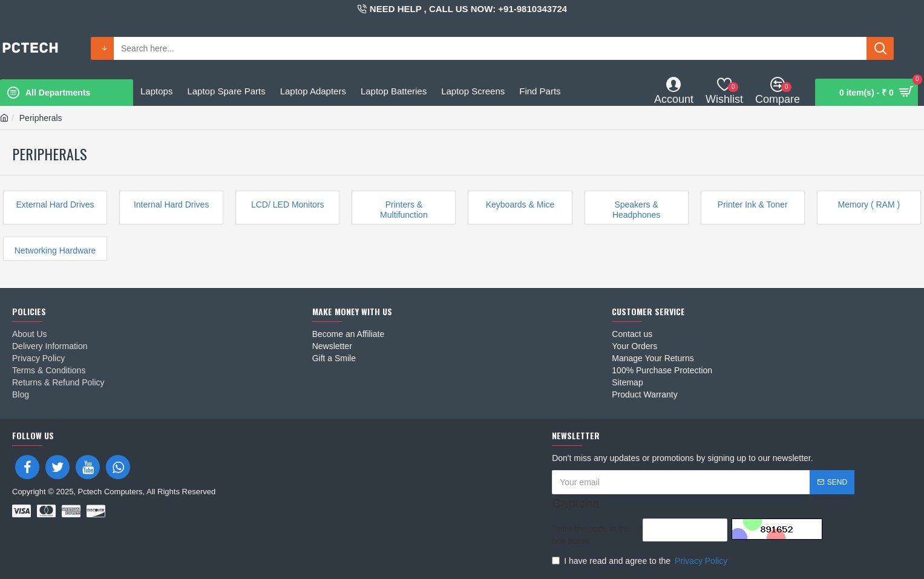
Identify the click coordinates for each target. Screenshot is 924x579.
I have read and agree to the (641, 561)
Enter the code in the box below (591, 535)
